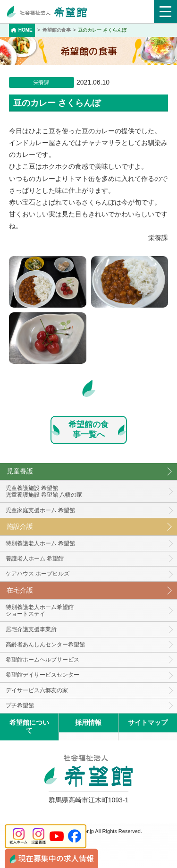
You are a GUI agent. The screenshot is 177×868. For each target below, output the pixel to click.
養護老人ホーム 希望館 (35, 559)
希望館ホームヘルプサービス (42, 660)
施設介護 (20, 526)
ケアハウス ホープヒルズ (38, 574)
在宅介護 (20, 590)
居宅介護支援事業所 (31, 629)
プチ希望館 (20, 705)
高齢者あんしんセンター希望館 (45, 645)
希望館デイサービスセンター (42, 675)
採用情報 (88, 722)
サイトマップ (148, 722)
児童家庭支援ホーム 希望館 (40, 510)
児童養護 (20, 471)
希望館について (29, 726)
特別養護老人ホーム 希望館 (40, 543)
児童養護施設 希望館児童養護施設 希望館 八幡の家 (44, 492)
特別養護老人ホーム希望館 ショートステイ (40, 611)
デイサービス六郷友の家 (37, 690)
